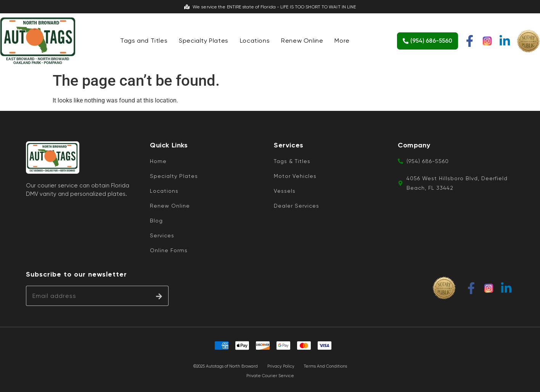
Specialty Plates (204, 41)
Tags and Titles (144, 41)
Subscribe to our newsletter (76, 274)
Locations (255, 41)
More (342, 41)
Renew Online (302, 41)
